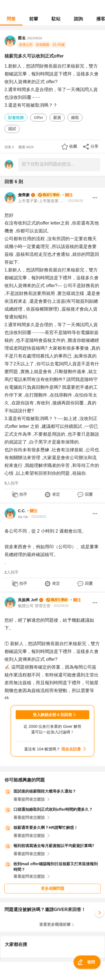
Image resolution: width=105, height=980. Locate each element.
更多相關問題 (53, 888)
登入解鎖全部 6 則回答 (53, 715)
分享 (94, 146)
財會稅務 (16, 118)
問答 (11, 19)
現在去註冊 (71, 749)
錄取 (75, 118)
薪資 (57, 118)
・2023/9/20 (74, 201)
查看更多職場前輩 (55, 924)
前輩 (34, 19)
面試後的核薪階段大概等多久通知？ (45, 791)
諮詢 (78, 19)
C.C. (22, 511)
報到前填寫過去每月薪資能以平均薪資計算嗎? (54, 846)
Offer (39, 118)
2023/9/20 (35, 38)
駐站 (56, 19)
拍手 (23, 494)
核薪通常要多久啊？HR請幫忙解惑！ (46, 828)
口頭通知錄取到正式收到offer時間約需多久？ (53, 809)
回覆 (89, 494)
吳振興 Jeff (28, 600)
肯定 (56, 494)
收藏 (73, 146)
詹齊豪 (24, 195)
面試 (12, 129)
